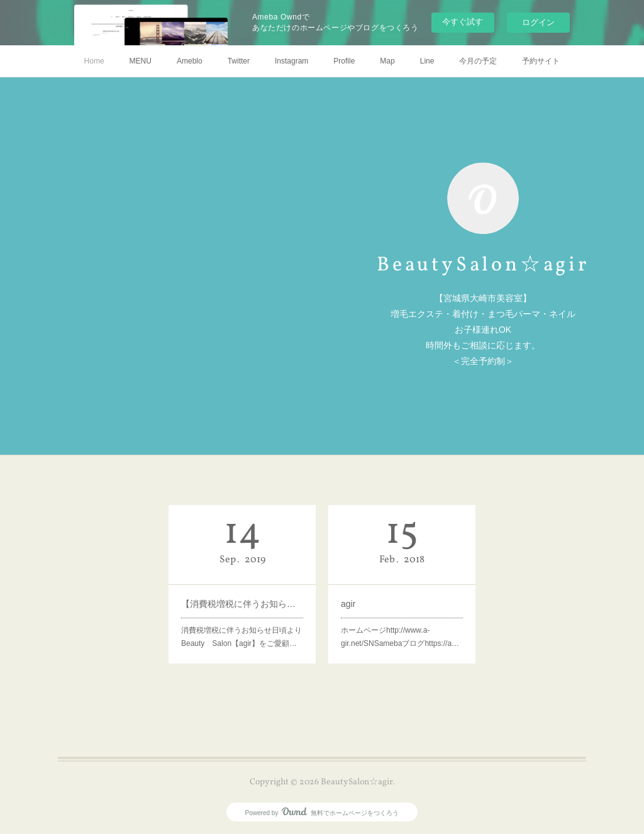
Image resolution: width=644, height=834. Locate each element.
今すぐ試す (463, 22)
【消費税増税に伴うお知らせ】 (242, 604)
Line (427, 61)
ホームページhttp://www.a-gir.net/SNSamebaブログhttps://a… (400, 637)
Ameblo (190, 61)
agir (348, 604)
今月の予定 (478, 61)
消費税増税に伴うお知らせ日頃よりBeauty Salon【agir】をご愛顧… (241, 637)
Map (387, 61)
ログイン (538, 22)
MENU (141, 61)
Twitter (239, 61)
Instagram (291, 61)
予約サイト (541, 61)
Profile (344, 61)
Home (94, 61)
